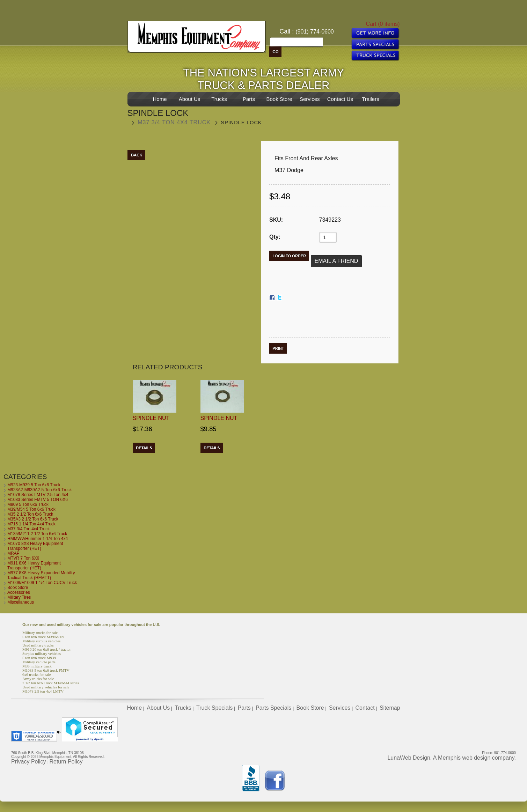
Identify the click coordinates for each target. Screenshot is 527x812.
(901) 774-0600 (314, 32)
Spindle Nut (151, 418)
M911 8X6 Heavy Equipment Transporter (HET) (34, 566)
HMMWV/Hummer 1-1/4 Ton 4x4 (38, 539)
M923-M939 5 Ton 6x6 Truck (34, 485)
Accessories (19, 592)
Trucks (219, 99)
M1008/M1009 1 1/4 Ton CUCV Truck (42, 583)
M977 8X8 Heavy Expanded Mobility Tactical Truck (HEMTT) (41, 575)
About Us (190, 99)
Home (160, 99)
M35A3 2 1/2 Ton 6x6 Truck (33, 519)
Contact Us (340, 99)
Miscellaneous (21, 602)
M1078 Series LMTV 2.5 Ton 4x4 (38, 495)
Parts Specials (273, 708)
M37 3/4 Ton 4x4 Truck (174, 122)
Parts (249, 99)
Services (310, 99)
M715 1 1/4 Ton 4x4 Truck (31, 524)
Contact (365, 708)
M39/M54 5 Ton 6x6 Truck (31, 509)
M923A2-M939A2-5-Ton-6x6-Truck (39, 490)
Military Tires (19, 597)
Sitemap (390, 708)
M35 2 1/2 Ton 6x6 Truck (30, 514)
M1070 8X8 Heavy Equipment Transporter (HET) (35, 546)
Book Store (279, 99)
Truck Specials (214, 708)
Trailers (370, 99)
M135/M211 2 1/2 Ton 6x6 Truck (37, 534)
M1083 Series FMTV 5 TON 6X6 (38, 500)
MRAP (13, 553)
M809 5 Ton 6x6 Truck (28, 504)
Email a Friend (336, 261)
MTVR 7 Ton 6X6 (23, 558)
